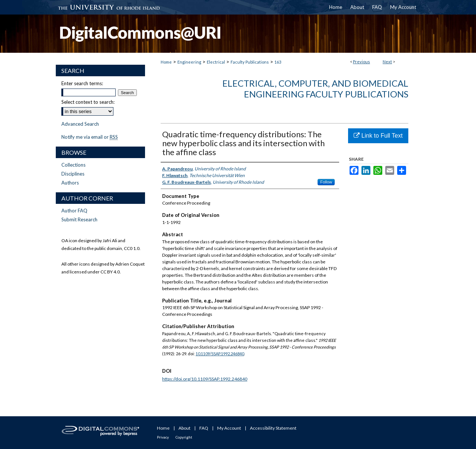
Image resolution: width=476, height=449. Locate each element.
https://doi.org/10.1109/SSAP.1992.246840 (205, 379)
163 (278, 62)
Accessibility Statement (273, 428)
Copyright (184, 437)
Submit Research (79, 219)
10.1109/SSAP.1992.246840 (220, 354)
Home (166, 62)
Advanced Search (80, 124)
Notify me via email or (90, 137)
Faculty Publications (250, 62)
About (184, 428)
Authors (70, 183)
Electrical (216, 62)
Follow (326, 182)
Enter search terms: (82, 83)
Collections (73, 165)
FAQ (204, 428)
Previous (361, 62)
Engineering (189, 62)
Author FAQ (74, 211)
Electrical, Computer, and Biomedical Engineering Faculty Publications (315, 89)
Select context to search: (88, 102)
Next (387, 62)
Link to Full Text (378, 136)
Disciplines (73, 174)
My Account (229, 428)
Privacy (163, 437)
